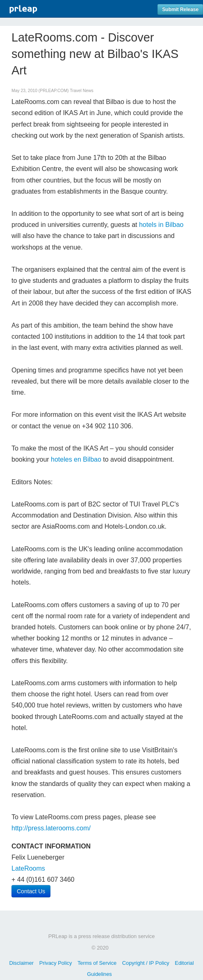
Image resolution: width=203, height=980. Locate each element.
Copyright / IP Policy (146, 963)
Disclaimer (21, 963)
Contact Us (31, 891)
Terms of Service (97, 963)
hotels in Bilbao (161, 225)
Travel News (81, 91)
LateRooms (28, 868)
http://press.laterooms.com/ (51, 828)
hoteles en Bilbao (76, 459)
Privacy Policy (56, 963)
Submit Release (180, 9)
